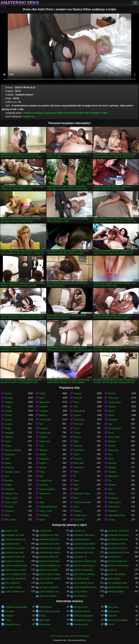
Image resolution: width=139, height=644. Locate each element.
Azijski (8, 428)
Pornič (8, 620)
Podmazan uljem (82, 494)
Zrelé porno (114, 611)
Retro (76, 472)
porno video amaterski (50, 579)
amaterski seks (12, 544)
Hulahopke (113, 498)
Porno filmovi (46, 607)
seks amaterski (12, 583)
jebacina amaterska (83, 570)
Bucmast (9, 507)
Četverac (78, 459)
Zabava (77, 437)
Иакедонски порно (83, 620)
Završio (112, 446)
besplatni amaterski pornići (51, 561)
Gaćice (77, 433)
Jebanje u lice (11, 494)
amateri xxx (29, 117)
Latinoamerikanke (82, 502)
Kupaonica (79, 520)
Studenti (112, 472)
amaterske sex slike (14, 535)
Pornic (42, 616)
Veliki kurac (45, 441)
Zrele (76, 485)
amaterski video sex (49, 557)
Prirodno (43, 437)
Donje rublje (114, 437)
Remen (43, 468)
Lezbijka (9, 402)
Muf (41, 424)
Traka (42, 472)
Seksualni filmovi (82, 611)
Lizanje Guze (46, 481)
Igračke (77, 415)
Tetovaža (44, 450)
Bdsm (76, 481)
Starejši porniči (81, 607)
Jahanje (112, 407)
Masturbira (113, 476)
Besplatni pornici (13, 624)
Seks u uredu (46, 511)
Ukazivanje (79, 420)
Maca (42, 398)
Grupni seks (45, 420)
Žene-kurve (45, 494)
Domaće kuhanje (13, 450)
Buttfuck (78, 394)
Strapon (112, 494)
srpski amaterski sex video (51, 592)
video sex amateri (48, 596)
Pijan (7, 459)
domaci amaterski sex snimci (120, 566)
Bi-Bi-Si (43, 463)
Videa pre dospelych (84, 616)
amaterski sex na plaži (50, 548)
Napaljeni (9, 433)
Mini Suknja (10, 520)
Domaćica (10, 489)
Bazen (42, 520)
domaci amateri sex (117, 561)
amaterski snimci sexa (119, 552)
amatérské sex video (49, 535)
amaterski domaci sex (15, 539)
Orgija (8, 446)
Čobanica (113, 420)
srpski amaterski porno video (120, 587)
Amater (8, 424)
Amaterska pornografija (16, 607)
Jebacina (9, 616)
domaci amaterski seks (16, 566)
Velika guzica (114, 502)
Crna (42, 446)
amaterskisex (114, 557)
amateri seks (45, 531)
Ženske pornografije (118, 620)
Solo (41, 476)
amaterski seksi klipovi (84, 544)
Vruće (111, 433)
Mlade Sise (63, 113)
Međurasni (10, 454)
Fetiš (7, 515)
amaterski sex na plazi (84, 548)
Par (110, 481)
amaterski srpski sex (15, 557)
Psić (71, 113)
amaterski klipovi (82, 539)
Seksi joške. (45, 624)
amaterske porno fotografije (120, 531)
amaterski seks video (49, 544)
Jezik (42, 502)
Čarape (8, 415)
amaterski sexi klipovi (50, 552)
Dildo (76, 441)
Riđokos (9, 437)
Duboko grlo (45, 433)
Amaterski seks (20, 3)
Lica (7, 476)
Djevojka (112, 468)
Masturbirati (79, 411)
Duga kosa (113, 450)
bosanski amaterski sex (85, 561)
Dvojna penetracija (48, 507)
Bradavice (44, 459)
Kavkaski (44, 428)
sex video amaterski (49, 587)
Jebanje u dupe (12, 472)
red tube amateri (82, 579)
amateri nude (11, 531)
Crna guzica (114, 507)
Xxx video (10, 611)
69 (75, 476)
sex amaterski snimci (84, 583)
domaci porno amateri (15, 570)
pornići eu (113, 570)
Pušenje (78, 113)
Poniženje (44, 515)
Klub (110, 489)
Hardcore (28, 113)
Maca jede (79, 463)
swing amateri (80, 592)
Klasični (77, 511)
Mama (111, 411)
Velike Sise (113, 398)
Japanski (78, 446)
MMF (76, 489)
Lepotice (38, 113)
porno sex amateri (117, 574)
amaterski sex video (14, 552)
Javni (76, 507)
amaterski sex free (117, 544)
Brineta (8, 394)
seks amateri (114, 579)
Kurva (76, 428)
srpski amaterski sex (15, 592)
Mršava (43, 454)
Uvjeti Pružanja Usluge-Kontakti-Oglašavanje (69, 636)
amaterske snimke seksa (120, 535)
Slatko (8, 441)
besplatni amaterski (14, 561)
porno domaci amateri (50, 574)
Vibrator (112, 485)
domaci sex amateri (49, 570)
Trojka (104, 113)
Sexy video (113, 607)
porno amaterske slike (15, 574)
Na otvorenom (115, 428)
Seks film (112, 616)
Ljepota (8, 420)
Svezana (44, 485)
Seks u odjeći (11, 498)
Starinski (112, 463)
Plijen (76, 402)
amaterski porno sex (118, 539)
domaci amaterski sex (50, 566)
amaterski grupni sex (49, 539)
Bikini (76, 498)
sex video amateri (13, 587)
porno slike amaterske (15, 579)
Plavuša (112, 394)
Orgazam (112, 511)
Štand (76, 454)
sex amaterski (46, 583)
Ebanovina (79, 468)
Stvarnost (10, 468)
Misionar (43, 415)
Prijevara (9, 511)
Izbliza (8, 463)
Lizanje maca (50, 113)
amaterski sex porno (118, 548)
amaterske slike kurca (84, 535)
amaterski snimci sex (84, 552)
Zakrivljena (79, 450)
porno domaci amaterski (85, 574)
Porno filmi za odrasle (50, 611)
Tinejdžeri (95, 113)
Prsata (42, 394)
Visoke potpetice (47, 489)
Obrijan (8, 411)
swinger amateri (116, 592)
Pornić (111, 624)
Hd (41, 498)
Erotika (8, 485)
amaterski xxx (80, 557)
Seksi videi (44, 620)
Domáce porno (81, 624)
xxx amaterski (80, 596)
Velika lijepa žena (116, 515)
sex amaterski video (118, 583)
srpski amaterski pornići (85, 587)
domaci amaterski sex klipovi (85, 566)
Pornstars (78, 424)
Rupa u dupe (11, 502)
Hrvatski (9, 481)
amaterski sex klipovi (15, 548)
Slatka (86, 113)
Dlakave (112, 441)
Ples (110, 454)
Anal (110, 424)
